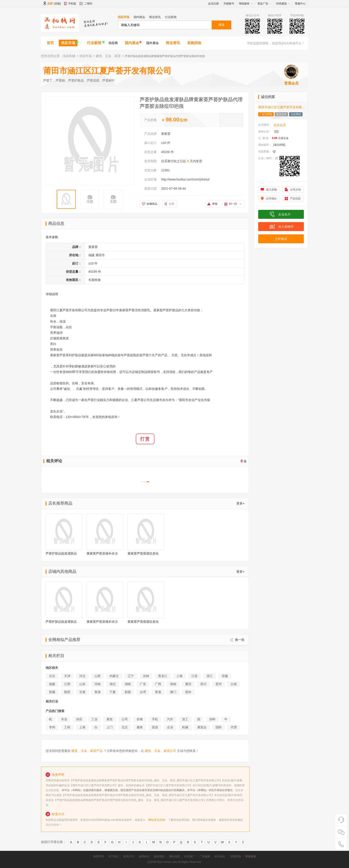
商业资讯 (155, 17)
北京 (52, 676)
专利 (52, 727)
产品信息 (295, 199)
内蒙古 (114, 676)
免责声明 (98, 856)
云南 (234, 684)
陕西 (67, 692)
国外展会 (152, 43)
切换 (57, 4)
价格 (140, 719)
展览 (110, 719)
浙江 (210, 676)
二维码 (86, 4)
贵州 (219, 684)
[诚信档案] (279, 145)
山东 (82, 684)
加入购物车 (286, 227)
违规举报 (235, 856)
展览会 (202, 727)
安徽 (225, 676)
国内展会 (139, 17)
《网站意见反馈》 (157, 820)
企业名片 (284, 214)
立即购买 (281, 239)
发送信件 (281, 114)
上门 (110, 727)
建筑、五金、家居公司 (160, 751)
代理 (234, 727)
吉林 (146, 676)
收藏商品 (152, 204)
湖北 (113, 684)
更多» (240, 503)
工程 (67, 727)
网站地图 (174, 856)
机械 (185, 727)
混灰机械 (69, 56)
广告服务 (205, 856)
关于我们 (114, 856)
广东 (143, 684)
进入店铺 (271, 190)
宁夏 (113, 692)
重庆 (188, 684)
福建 (52, 684)
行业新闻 (171, 17)
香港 (158, 692)
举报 (215, 204)
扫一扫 (235, 204)
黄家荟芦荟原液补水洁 (102, 553)
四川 (203, 684)
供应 (79, 719)
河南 (97, 684)
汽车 (170, 719)
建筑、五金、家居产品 (87, 751)
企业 (170, 727)
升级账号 (229, 4)
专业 (64, 719)
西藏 (52, 692)
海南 (173, 684)
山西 (97, 676)
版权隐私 (159, 856)
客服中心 (300, 4)
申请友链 (251, 856)
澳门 (173, 692)
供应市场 (124, 17)
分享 (172, 204)
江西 (67, 684)
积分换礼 (220, 856)
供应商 (113, 43)
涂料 (212, 719)
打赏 (145, 439)
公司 (125, 719)
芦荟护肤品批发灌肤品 (61, 553)
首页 (50, 43)
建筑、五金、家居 (108, 56)
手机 (155, 719)
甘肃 (82, 692)
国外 (188, 692)
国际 (219, 727)
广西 (158, 684)
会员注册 (213, 4)
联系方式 (129, 856)
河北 (82, 676)
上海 (179, 676)
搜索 (221, 25)
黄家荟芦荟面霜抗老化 (143, 553)
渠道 (155, 727)
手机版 (72, 4)
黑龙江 (163, 676)
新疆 (128, 692)
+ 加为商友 (266, 114)
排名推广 (190, 856)
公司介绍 (295, 190)
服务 (140, 727)
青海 (97, 692)
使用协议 (144, 856)
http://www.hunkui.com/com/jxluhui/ (185, 179)
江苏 (195, 676)
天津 (67, 676)
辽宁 (131, 676)
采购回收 (194, 43)
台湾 (143, 692)
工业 (94, 719)
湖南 (128, 684)
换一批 (237, 640)
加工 (185, 719)
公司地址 (271, 199)
